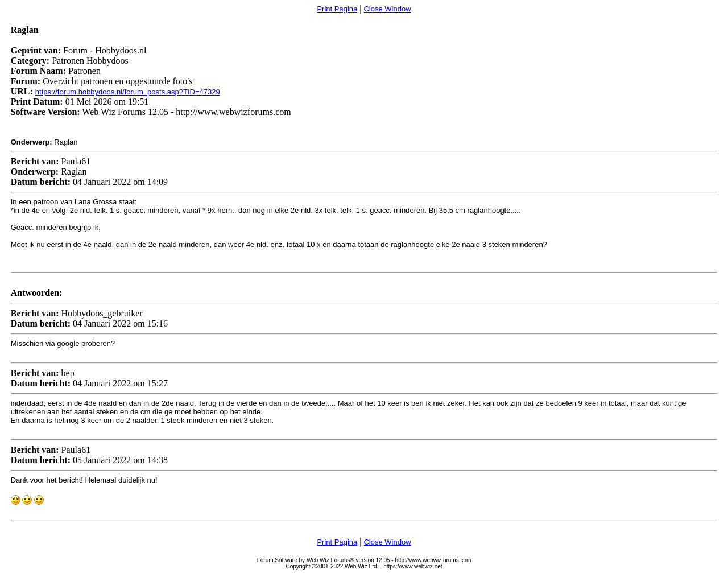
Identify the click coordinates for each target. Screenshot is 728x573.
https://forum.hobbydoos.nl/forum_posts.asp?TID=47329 (128, 92)
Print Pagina (337, 9)
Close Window (387, 9)
